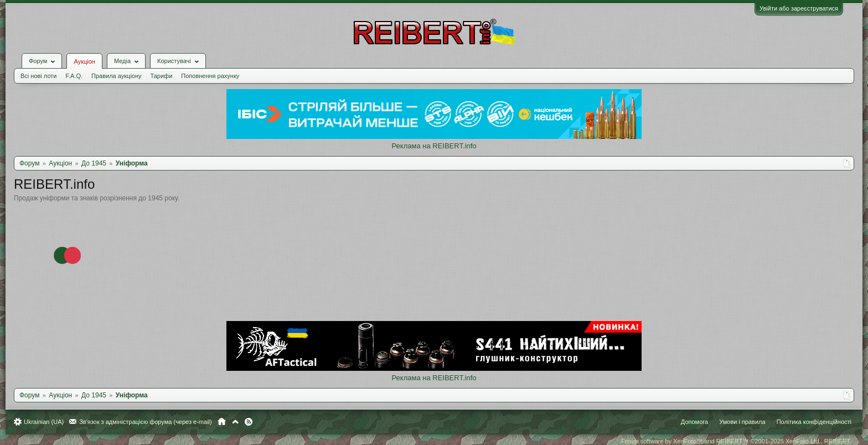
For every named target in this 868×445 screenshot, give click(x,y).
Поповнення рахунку (210, 76)
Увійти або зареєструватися (799, 8)
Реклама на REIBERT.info (434, 146)
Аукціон (84, 61)
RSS (249, 422)
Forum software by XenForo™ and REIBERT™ (736, 441)
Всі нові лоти (38, 76)
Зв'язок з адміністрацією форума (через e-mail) (146, 422)
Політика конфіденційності (814, 422)
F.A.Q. (74, 76)
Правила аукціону (116, 76)
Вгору (235, 422)
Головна (222, 422)
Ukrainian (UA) (44, 422)
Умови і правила (742, 422)
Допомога (694, 422)
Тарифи (162, 76)
